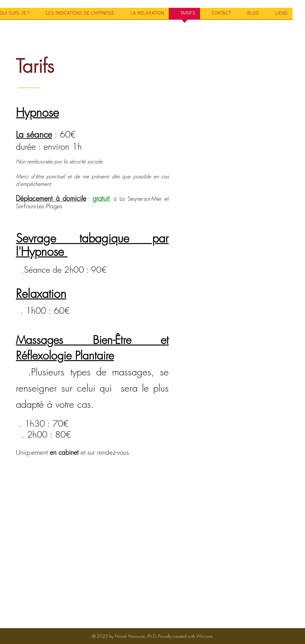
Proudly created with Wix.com (185, 636)
